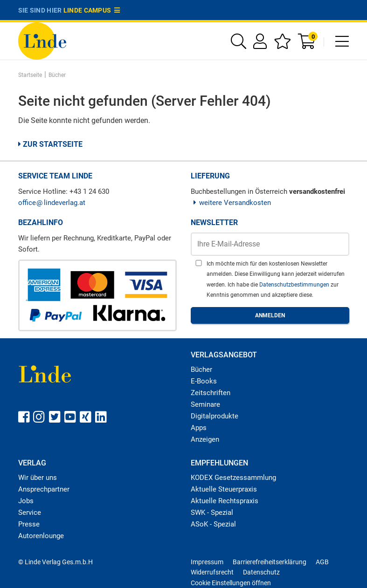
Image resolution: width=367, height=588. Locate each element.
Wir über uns (38, 478)
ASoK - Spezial (213, 524)
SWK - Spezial (212, 513)
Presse (29, 524)
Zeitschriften (211, 393)
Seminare (205, 404)
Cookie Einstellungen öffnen (231, 583)
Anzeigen (205, 439)
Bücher (201, 369)
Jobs (26, 501)
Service (30, 513)
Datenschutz (261, 572)
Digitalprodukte (215, 416)
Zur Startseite (50, 144)
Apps (199, 428)
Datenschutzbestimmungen (295, 285)
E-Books (204, 381)
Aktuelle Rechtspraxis (225, 501)
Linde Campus (92, 10)
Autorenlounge (41, 536)
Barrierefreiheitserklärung (270, 562)
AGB (322, 562)
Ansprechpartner (44, 489)
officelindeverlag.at (52, 203)
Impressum (207, 562)
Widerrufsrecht (212, 572)
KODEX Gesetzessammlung (233, 478)
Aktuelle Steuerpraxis (224, 489)
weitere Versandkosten (231, 203)
